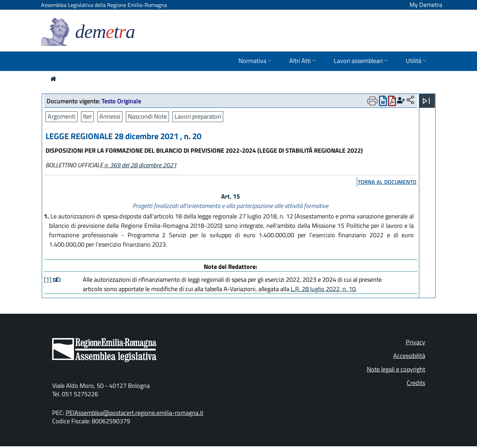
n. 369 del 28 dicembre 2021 (140, 165)
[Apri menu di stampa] (372, 101)
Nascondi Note (147, 116)
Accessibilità (409, 356)
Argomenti (62, 116)
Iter (87, 116)
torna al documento (387, 182)
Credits (416, 383)
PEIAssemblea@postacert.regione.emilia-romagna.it (135, 413)
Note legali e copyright (396, 369)
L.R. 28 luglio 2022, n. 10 (323, 289)
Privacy (415, 342)
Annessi (110, 116)
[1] (48, 279)
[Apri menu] (426, 101)
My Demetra (426, 5)
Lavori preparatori (198, 116)
